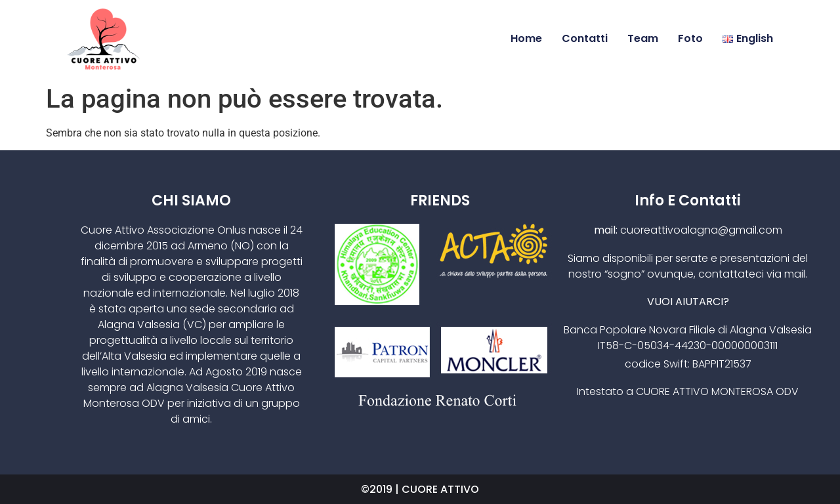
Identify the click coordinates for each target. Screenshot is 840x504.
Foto (690, 38)
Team (643, 38)
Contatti (585, 38)
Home (526, 38)
